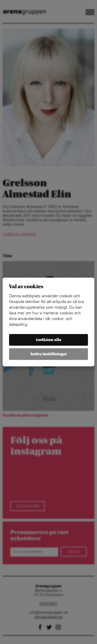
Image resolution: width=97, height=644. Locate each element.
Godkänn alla (49, 340)
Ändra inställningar (48, 354)
